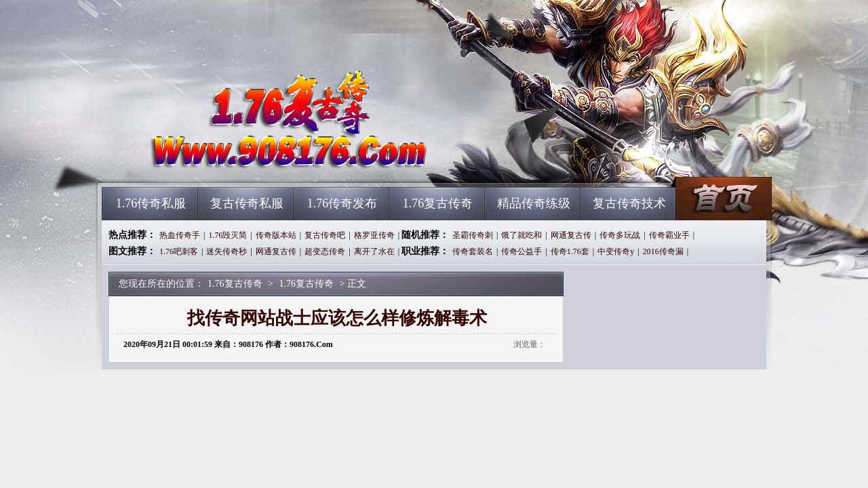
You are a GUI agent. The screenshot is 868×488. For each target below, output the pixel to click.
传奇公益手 (521, 251)
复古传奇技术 (629, 203)
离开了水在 (374, 251)
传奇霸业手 (669, 235)
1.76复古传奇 (231, 163)
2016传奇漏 (663, 251)
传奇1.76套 (570, 251)
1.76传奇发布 (342, 203)
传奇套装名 (473, 251)
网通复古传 (571, 235)
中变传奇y (616, 251)
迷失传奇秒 (226, 251)
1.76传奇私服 (151, 203)
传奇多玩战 (620, 235)
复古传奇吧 (325, 235)
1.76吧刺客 (179, 251)
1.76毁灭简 (228, 235)
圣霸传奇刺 (473, 235)
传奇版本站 (276, 235)
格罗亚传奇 (374, 235)
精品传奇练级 (534, 203)
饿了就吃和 (521, 235)
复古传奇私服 (247, 203)
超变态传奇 (325, 251)
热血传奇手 (180, 235)
